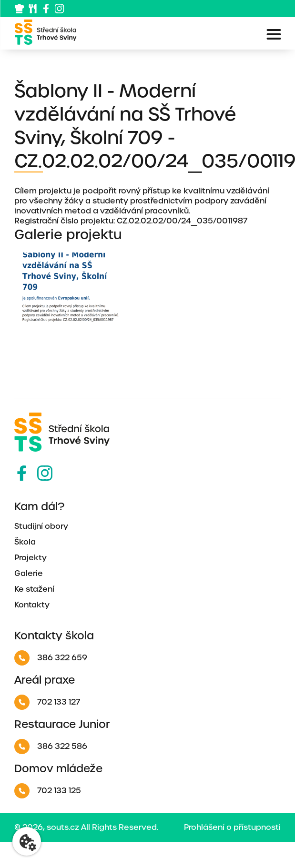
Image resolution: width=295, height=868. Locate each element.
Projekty (31, 558)
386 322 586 (51, 747)
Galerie (29, 573)
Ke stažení (34, 589)
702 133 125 (48, 791)
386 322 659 (51, 658)
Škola (25, 542)
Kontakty (32, 605)
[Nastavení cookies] (27, 841)
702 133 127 (47, 702)
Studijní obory (41, 526)
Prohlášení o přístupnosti (232, 827)
